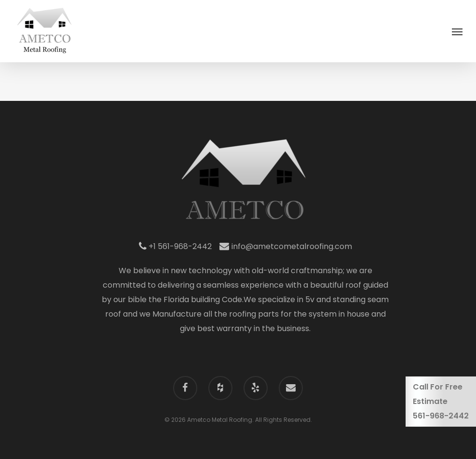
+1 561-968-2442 (176, 246)
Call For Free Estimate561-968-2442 (441, 401)
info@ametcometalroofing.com (286, 246)
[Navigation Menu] (457, 31)
